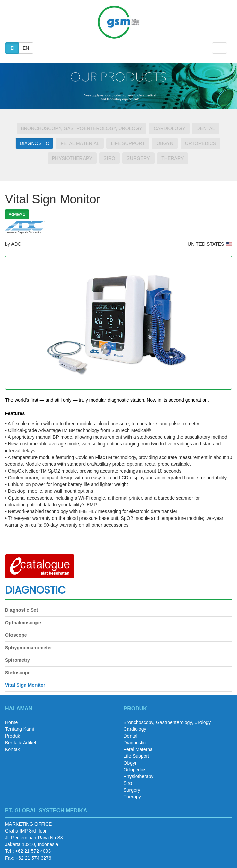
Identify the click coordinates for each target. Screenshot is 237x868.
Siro (110, 158)
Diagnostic (34, 143)
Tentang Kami (20, 729)
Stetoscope (18, 673)
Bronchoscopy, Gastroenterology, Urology (82, 128)
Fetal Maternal (139, 749)
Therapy (172, 158)
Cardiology (169, 128)
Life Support (128, 143)
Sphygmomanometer (29, 648)
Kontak (13, 749)
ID (12, 48)
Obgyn (165, 143)
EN (26, 48)
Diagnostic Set (21, 610)
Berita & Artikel (21, 743)
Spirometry (18, 660)
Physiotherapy (72, 158)
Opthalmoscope (23, 623)
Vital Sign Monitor (25, 685)
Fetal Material (80, 143)
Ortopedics (200, 143)
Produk (13, 736)
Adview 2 (17, 214)
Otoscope (16, 635)
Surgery (138, 158)
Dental (206, 128)
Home (11, 722)
